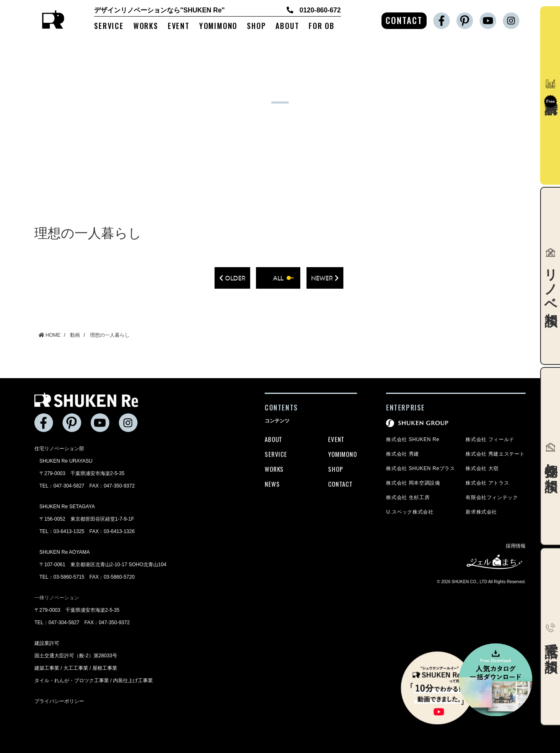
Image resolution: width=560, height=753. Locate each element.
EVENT (179, 27)
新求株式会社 (481, 512)
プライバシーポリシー (59, 701)
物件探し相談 (551, 456)
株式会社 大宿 (482, 468)
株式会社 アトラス (487, 483)
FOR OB (322, 27)
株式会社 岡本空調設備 (413, 483)
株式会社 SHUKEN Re (413, 439)
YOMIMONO (218, 27)
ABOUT (287, 27)
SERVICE (109, 27)
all (278, 278)
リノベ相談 (551, 276)
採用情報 (516, 546)
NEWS (272, 484)
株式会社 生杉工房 (408, 497)
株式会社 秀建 (403, 454)
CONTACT (404, 20)
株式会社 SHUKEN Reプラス (420, 468)
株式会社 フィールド (490, 439)
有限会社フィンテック (492, 497)
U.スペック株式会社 (410, 512)
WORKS (146, 27)
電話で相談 (551, 637)
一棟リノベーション (57, 598)
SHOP (256, 27)
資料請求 (550, 94)
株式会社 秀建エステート (495, 454)
